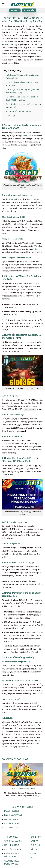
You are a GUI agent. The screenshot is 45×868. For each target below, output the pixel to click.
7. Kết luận (11, 115)
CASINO (34, 841)
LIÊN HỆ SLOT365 (12, 845)
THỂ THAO (35, 845)
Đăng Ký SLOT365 (12, 811)
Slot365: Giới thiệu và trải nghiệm (22, 789)
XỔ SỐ (33, 858)
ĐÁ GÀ (34, 853)
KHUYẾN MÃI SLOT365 (14, 849)
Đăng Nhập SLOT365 (13, 815)
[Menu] (3, 4)
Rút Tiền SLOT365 (12, 823)
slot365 (31, 32)
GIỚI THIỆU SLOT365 (13, 841)
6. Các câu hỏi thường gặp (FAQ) (20, 111)
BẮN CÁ (34, 849)
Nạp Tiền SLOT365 (12, 819)
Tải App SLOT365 (12, 828)
